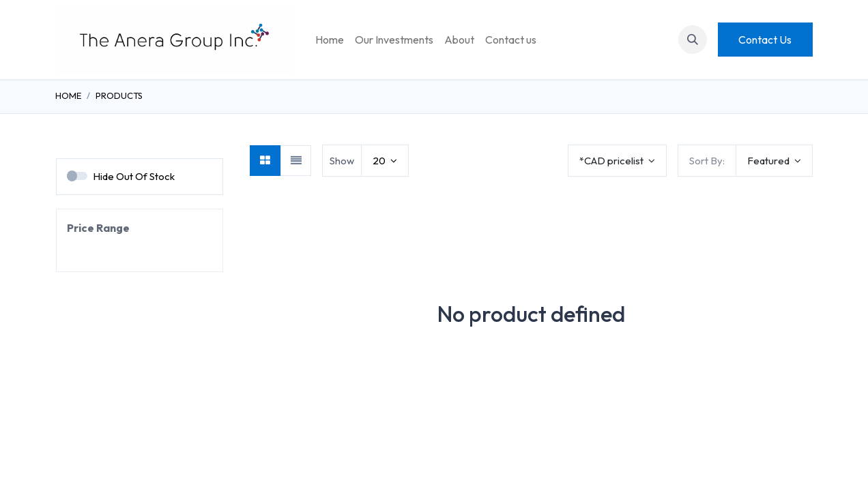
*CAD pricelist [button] (612, 161)
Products (119, 95)
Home (68, 95)
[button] (693, 40)
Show (342, 161)
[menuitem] (330, 40)
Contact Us (765, 40)
